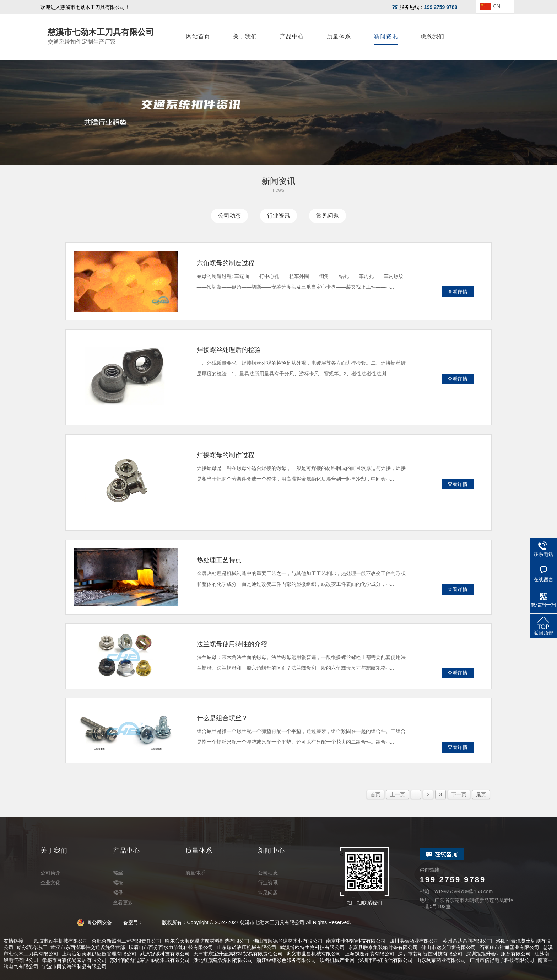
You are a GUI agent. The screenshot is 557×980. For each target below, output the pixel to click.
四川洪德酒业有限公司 (414, 941)
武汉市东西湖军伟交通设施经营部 (88, 947)
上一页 (398, 794)
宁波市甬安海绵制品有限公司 (74, 966)
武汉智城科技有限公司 (165, 954)
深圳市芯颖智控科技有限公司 (430, 954)
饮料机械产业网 (337, 960)
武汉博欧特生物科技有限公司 (312, 947)
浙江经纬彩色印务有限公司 (286, 960)
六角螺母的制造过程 (226, 263)
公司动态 (229, 216)
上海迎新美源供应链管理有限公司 (99, 954)
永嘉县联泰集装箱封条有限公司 (383, 947)
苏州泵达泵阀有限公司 (467, 941)
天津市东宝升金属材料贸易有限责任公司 (238, 954)
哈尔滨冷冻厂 (32, 947)
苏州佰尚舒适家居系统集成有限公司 (150, 960)
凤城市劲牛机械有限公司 (61, 941)
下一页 (459, 794)
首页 (375, 794)
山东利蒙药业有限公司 (441, 960)
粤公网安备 (97, 922)
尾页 (481, 794)
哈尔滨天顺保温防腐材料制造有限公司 (207, 941)
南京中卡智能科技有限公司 (356, 941)
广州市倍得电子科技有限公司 (502, 960)
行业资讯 (278, 216)
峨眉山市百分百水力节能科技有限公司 (171, 947)
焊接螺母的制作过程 (226, 455)
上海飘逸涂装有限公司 (369, 954)
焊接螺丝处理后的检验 (229, 350)
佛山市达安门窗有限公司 (449, 947)
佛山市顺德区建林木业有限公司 (288, 941)
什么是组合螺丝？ (222, 718)
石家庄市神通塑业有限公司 (509, 947)
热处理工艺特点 (219, 560)
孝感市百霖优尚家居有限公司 (74, 960)
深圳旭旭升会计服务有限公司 (498, 954)
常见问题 (328, 216)
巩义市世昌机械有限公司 (314, 954)
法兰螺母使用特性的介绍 (232, 644)
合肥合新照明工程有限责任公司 (126, 941)
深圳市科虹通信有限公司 (385, 960)
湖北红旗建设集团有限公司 (223, 960)
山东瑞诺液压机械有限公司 (247, 947)
